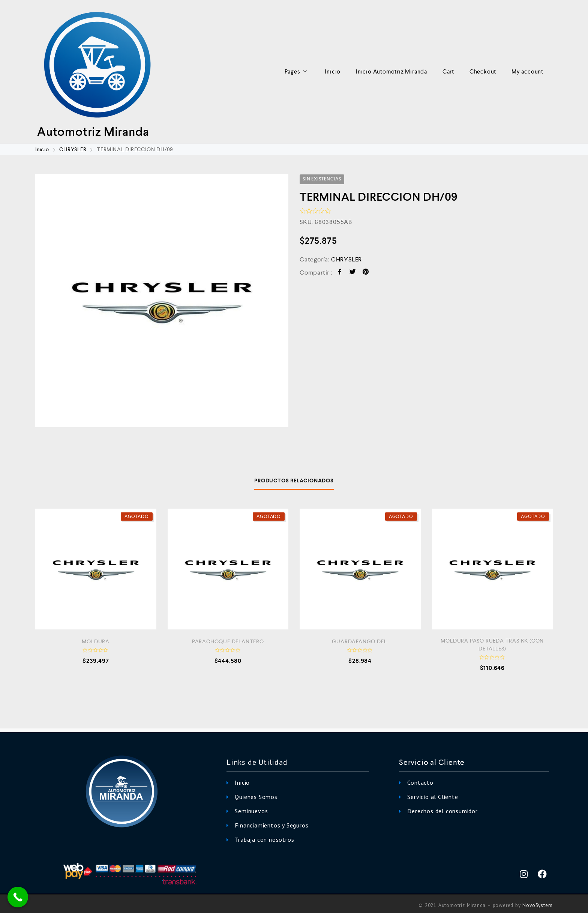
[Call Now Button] (18, 897)
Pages (297, 72)
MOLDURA (96, 641)
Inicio (333, 71)
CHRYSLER (73, 149)
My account (527, 71)
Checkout (483, 71)
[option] (162, 301)
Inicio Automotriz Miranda (391, 71)
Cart (448, 71)
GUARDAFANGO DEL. (360, 641)
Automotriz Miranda (93, 132)
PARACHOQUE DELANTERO (228, 641)
